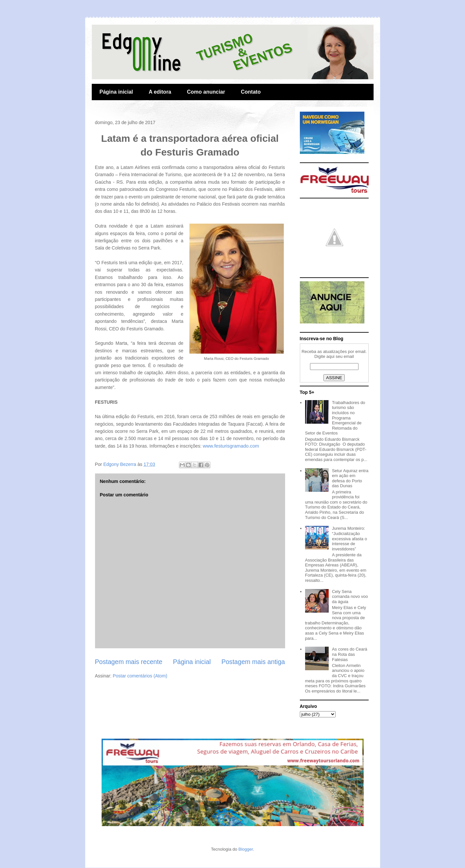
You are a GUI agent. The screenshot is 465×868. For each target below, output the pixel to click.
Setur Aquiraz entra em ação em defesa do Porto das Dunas (350, 478)
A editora (160, 92)
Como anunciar (206, 92)
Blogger (246, 849)
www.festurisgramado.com (231, 446)
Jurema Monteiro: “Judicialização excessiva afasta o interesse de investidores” (349, 538)
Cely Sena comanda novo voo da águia (350, 597)
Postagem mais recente (129, 662)
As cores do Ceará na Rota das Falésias (350, 654)
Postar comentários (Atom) (140, 676)
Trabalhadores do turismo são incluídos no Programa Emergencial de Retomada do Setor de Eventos (335, 418)
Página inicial (116, 92)
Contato (251, 92)
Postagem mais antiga (253, 662)
